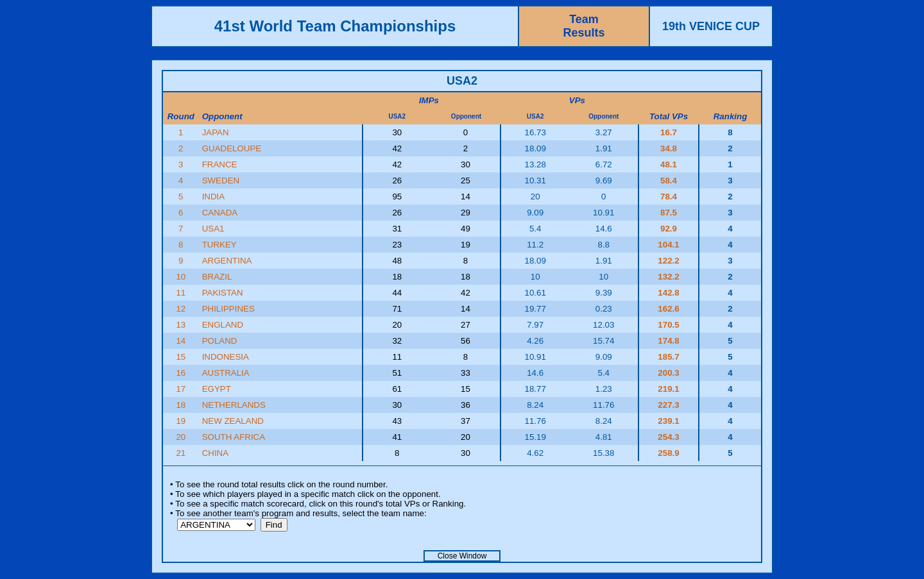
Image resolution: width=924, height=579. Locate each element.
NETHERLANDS (234, 405)
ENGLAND (223, 325)
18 (181, 405)
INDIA (214, 197)
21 (181, 453)
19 (181, 421)
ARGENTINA (227, 261)
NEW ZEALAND (233, 421)
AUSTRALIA (226, 373)
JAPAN (216, 132)
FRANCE (220, 164)
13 (181, 325)
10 (181, 277)
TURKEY (219, 245)
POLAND (220, 341)
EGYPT (217, 389)
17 (181, 389)
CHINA (215, 453)
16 (181, 373)
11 (181, 293)
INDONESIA (226, 357)
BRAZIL (217, 277)
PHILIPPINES (228, 309)
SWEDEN (221, 180)
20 (181, 437)
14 (181, 341)
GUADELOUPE (232, 148)
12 (181, 309)
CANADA (220, 213)
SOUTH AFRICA (234, 437)
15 (181, 357)
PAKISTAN (223, 293)
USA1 (213, 229)
